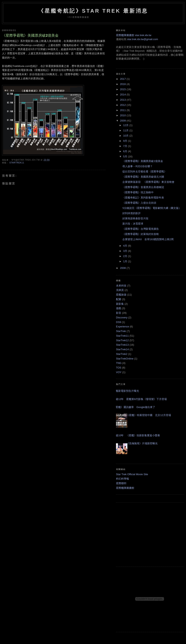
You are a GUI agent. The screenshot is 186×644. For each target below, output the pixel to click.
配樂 (119, 299)
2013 (123, 100)
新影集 (120, 304)
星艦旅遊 (121, 295)
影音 (119, 313)
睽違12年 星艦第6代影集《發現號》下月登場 (140, 399)
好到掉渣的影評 (131, 213)
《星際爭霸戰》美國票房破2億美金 (30, 35)
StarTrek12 (122, 340)
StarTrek (121, 331)
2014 (123, 95)
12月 (126, 125)
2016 (123, 84)
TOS (119, 368)
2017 (123, 79)
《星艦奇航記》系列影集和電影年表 (143, 198)
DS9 (118, 322)
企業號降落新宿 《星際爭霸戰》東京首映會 (148, 182)
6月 (126, 151)
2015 (123, 89)
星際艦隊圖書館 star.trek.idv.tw (134, 35)
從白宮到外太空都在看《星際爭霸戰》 (144, 172)
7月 (126, 146)
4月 (126, 246)
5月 (126, 156)
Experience (122, 327)
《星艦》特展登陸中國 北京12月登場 (149, 415)
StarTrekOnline (125, 359)
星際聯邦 (121, 483)
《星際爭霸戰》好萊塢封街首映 (141, 234)
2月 (126, 256)
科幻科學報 (122, 479)
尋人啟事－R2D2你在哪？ (137, 166)
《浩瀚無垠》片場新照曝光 (142, 443)
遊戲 (119, 308)
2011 (123, 110)
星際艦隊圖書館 (125, 488)
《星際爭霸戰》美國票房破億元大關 (143, 177)
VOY (119, 372)
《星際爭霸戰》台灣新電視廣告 (141, 229)
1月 (126, 261)
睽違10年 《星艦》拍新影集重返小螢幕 (136, 435)
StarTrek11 (17, 163)
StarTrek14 (122, 349)
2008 (123, 268)
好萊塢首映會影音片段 (135, 218)
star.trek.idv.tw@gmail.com (143, 39)
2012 (123, 105)
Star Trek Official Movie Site (132, 474)
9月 (126, 141)
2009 (123, 121)
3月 (126, 251)
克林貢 (120, 290)
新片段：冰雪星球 (133, 224)
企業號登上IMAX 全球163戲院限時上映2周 (148, 239)
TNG (119, 363)
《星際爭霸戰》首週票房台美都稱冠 (143, 187)
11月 (126, 130)
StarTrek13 (122, 345)
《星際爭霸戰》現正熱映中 (138, 192)
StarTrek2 (122, 354)
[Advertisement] (150, 535)
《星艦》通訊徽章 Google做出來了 (134, 407)
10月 (126, 136)
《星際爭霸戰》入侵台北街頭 (139, 203)
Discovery (122, 317)
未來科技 (121, 286)
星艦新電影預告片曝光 (126, 391)
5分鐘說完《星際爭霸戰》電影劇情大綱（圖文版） (152, 208)
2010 (123, 115)
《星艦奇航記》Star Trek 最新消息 (93, 11)
